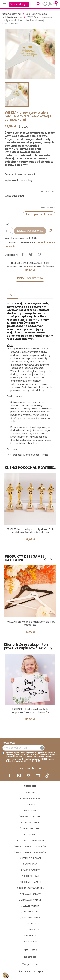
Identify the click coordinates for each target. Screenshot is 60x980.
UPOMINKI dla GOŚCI (31, 858)
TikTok (47, 775)
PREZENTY (31, 924)
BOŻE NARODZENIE (31, 811)
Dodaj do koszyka (30, 231)
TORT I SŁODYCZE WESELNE (31, 888)
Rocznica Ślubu (31, 912)
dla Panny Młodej (31, 822)
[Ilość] (9, 231)
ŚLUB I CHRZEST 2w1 (31, 930)
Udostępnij (23, 255)
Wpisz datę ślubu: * (15, 196)
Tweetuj (31, 255)
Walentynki (31, 941)
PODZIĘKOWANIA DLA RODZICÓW (31, 846)
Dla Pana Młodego (31, 828)
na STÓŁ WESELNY (31, 870)
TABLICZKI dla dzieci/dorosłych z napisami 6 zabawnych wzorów (31, 711)
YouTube (19, 775)
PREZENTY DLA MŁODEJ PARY (31, 840)
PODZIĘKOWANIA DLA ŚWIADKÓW (31, 852)
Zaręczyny (31, 834)
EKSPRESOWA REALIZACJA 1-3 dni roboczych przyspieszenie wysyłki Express (30, 264)
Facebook (10, 775)
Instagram (38, 775)
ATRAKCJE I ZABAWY (31, 894)
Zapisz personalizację (39, 214)
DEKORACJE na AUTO (31, 882)
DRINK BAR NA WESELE (31, 900)
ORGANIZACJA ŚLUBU (31, 817)
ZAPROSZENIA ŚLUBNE (31, 799)
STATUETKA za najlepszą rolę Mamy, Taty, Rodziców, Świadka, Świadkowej (31, 531)
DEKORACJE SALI (31, 876)
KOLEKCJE (31, 805)
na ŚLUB (31, 793)
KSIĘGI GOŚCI (31, 864)
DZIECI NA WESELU (31, 906)
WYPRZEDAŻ (31, 936)
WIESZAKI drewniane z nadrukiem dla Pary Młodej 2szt (31, 623)
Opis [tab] (13, 295)
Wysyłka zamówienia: (17, 238)
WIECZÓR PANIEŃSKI (31, 918)
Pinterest (39, 255)
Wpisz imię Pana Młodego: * (20, 180)
